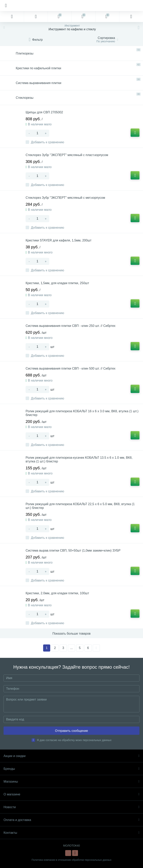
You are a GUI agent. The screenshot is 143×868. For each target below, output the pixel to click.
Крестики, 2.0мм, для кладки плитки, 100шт (57, 593)
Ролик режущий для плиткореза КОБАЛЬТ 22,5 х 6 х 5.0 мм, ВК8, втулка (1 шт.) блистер (80, 506)
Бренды (71, 769)
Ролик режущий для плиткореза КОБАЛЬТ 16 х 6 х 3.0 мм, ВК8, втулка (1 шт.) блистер (82, 413)
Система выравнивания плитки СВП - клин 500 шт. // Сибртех (71, 368)
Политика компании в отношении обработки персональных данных (71, 860)
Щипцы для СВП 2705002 (44, 112)
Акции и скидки (71, 756)
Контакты (71, 833)
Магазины (71, 782)
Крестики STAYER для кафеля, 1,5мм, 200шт (58, 240)
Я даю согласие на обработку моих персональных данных (74, 740)
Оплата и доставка (71, 820)
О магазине (71, 794)
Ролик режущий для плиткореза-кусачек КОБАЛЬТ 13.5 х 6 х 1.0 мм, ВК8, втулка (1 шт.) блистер (79, 459)
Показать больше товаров (71, 634)
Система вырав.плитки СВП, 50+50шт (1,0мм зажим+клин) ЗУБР (73, 550)
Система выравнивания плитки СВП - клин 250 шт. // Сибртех (71, 326)
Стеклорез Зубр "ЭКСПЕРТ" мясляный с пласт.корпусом (67, 155)
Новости (71, 807)
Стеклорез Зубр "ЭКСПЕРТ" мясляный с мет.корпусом (65, 198)
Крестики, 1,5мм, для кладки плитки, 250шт (57, 283)
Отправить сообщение (71, 731)
